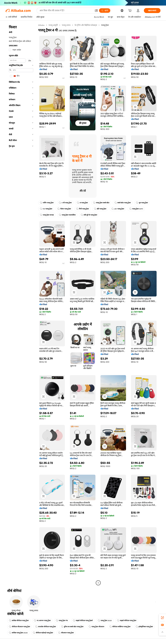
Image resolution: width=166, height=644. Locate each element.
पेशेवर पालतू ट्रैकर (64, 209)
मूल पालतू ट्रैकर (142, 203)
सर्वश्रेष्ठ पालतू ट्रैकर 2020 (18, 633)
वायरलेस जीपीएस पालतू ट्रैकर (46, 627)
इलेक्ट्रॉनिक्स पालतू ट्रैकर (144, 627)
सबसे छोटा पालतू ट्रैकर (123, 203)
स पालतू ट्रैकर (82, 203)
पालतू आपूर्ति (53, 25)
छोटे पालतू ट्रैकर (100, 209)
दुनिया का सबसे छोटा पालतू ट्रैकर (72, 627)
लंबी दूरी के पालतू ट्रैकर (89, 215)
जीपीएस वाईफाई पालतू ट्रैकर (43, 633)
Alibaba (41, 25)
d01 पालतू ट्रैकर (118, 209)
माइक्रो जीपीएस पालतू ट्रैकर (127, 621)
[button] (96, 11)
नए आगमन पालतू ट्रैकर (42, 621)
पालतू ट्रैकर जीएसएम (96, 627)
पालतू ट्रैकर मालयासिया (67, 215)
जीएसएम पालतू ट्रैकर (66, 633)
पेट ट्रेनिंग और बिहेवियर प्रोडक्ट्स (86, 25)
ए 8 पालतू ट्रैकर (46, 209)
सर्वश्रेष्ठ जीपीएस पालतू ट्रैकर (19, 621)
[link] (162, 618)
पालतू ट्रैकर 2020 (105, 621)
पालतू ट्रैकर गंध (62, 621)
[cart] (130, 11)
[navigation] (21, 304)
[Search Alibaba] (66, 11)
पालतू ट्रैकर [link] (105, 25)
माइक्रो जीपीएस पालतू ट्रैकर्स (83, 621)
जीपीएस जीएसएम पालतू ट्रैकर (20, 627)
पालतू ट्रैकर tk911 (136, 209)
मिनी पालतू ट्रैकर (83, 209)
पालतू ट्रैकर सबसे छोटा (101, 203)
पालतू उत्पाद (66, 25)
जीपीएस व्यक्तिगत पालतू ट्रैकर (120, 627)
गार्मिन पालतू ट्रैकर (47, 203)
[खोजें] (105, 11)
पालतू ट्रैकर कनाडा (47, 215)
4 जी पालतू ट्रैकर (65, 203)
